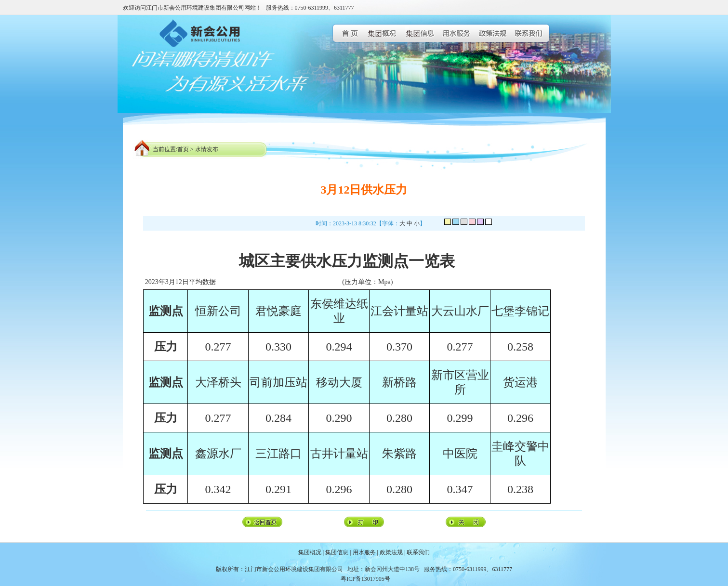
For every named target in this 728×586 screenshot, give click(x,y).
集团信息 (337, 552)
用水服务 (364, 552)
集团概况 (310, 552)
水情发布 (207, 149)
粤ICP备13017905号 (365, 579)
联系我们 (418, 552)
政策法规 (391, 552)
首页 (183, 149)
